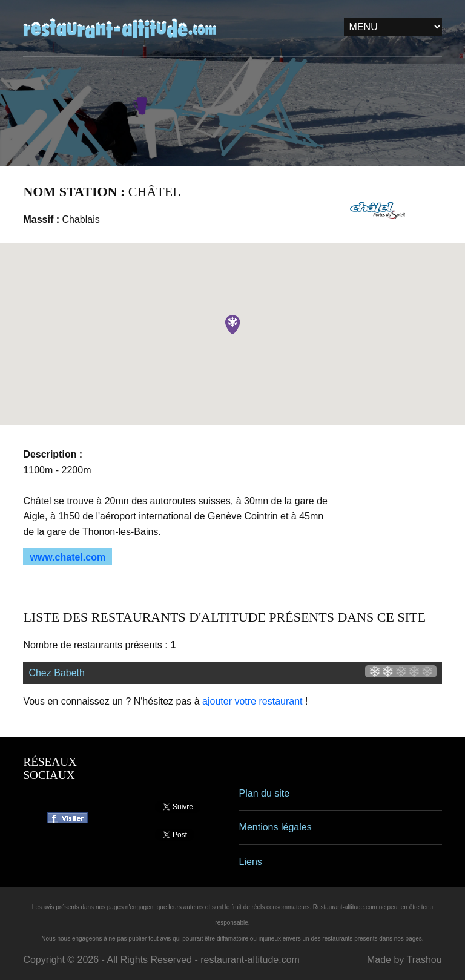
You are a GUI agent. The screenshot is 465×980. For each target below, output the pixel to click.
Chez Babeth (57, 673)
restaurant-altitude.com (250, 960)
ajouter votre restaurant (252, 701)
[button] (232, 324)
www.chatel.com (68, 557)
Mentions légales (275, 827)
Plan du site (265, 793)
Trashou (424, 960)
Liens (251, 862)
